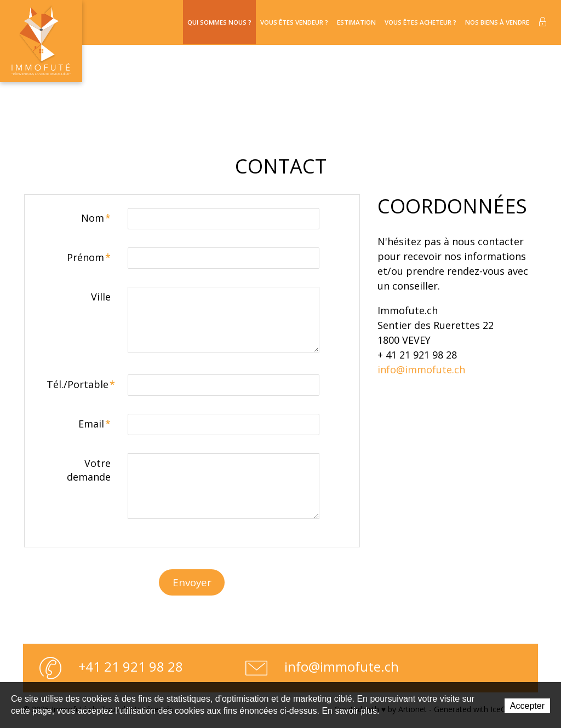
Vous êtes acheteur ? (406, 22)
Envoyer (192, 584)
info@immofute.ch (421, 370)
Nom (96, 218)
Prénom (89, 258)
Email (95, 424)
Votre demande (89, 470)
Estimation (333, 22)
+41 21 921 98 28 (111, 670)
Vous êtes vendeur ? (263, 22)
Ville (101, 297)
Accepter (527, 706)
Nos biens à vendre (493, 22)
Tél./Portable (81, 385)
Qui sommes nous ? (179, 22)
